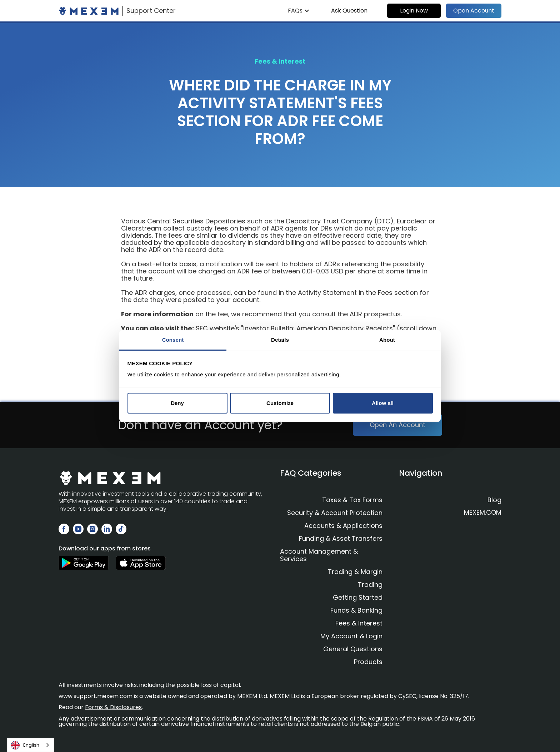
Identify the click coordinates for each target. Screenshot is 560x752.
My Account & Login (351, 636)
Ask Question (349, 11)
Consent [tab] (173, 340)
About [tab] (387, 340)
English (25, 745)
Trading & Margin (355, 572)
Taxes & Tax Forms (352, 500)
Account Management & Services (319, 555)
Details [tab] (280, 340)
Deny (177, 403)
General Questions (353, 649)
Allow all (383, 403)
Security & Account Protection (335, 513)
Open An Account (397, 425)
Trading (370, 585)
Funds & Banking (356, 610)
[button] (299, 11)
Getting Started (358, 597)
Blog (494, 500)
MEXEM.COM (483, 513)
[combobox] (31, 745)
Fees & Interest (359, 623)
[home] (117, 11)
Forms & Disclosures (113, 707)
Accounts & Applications (343, 526)
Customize (280, 403)
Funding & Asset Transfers (341, 538)
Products (368, 662)
